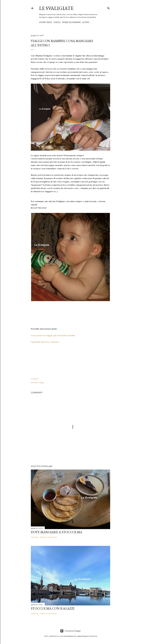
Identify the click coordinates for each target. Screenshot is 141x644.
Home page (46, 22)
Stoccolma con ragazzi (53, 608)
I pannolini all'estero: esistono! (45, 342)
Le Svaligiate (56, 8)
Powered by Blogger (70, 631)
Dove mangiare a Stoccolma (57, 532)
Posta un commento (49, 537)
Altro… (86, 22)
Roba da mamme (71, 22)
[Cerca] (109, 8)
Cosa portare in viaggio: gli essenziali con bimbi (53, 335)
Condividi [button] (35, 379)
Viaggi (57, 22)
